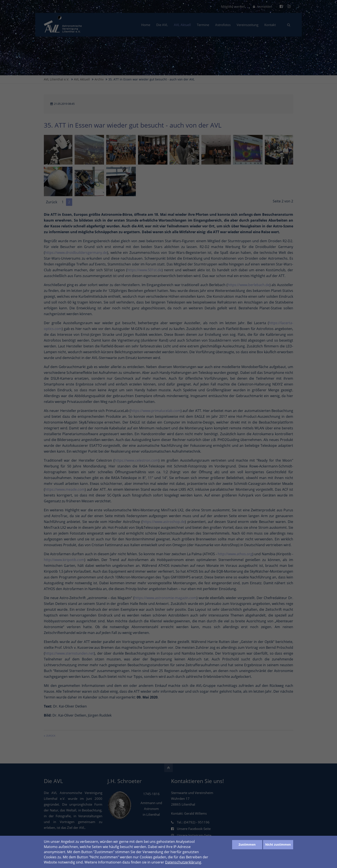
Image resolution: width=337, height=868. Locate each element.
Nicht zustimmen (278, 844)
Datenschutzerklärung (183, 862)
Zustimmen (247, 844)
